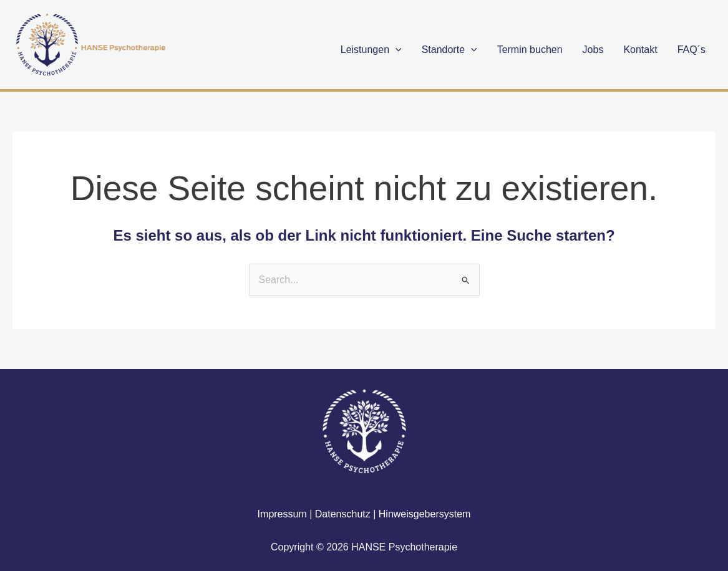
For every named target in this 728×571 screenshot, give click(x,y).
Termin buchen (530, 50)
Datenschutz (343, 514)
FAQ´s (692, 50)
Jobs (593, 50)
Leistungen (371, 50)
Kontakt (640, 50)
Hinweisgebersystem (425, 514)
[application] (396, 50)
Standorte (449, 50)
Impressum (282, 514)
